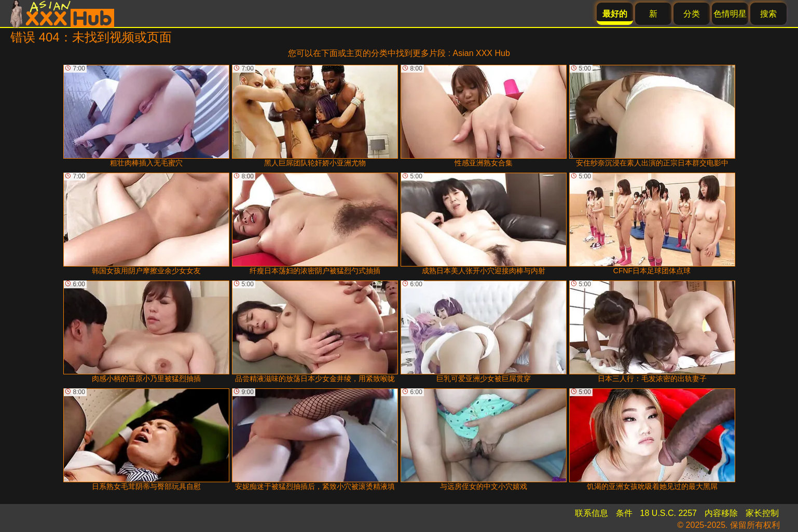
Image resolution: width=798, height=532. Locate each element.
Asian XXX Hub (481, 53)
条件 (624, 513)
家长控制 (762, 513)
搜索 (768, 14)
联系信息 (591, 513)
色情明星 (730, 14)
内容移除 (721, 513)
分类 (692, 14)
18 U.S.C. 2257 (669, 513)
